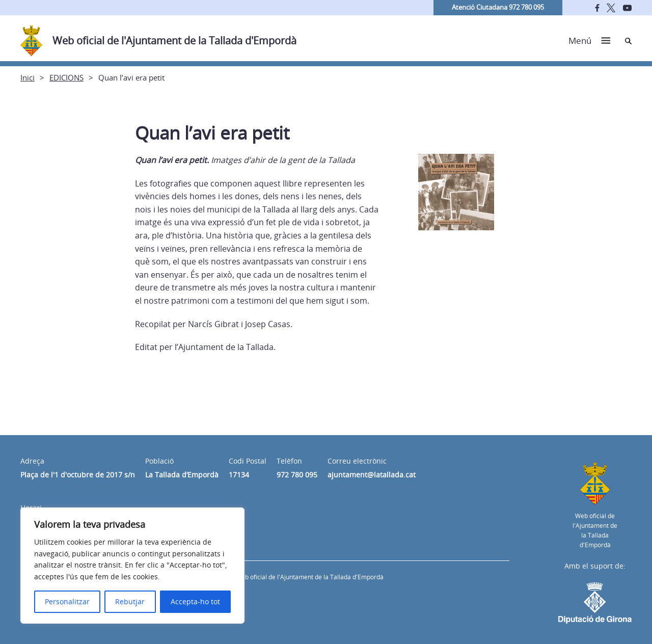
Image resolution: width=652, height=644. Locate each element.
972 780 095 (297, 475)
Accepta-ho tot (195, 601)
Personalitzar (67, 601)
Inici (28, 77)
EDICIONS (66, 77)
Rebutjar (130, 601)
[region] (132, 566)
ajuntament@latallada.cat (372, 475)
